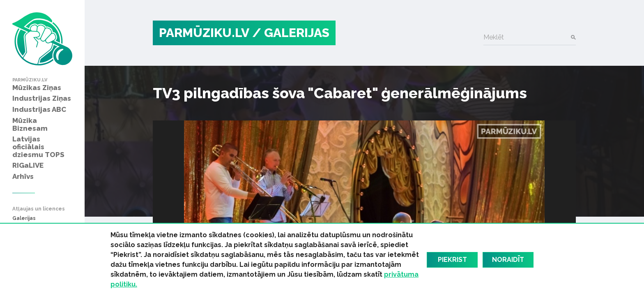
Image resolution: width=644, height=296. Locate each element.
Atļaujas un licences (39, 209)
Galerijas (24, 219)
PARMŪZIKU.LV (204, 33)
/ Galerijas (291, 33)
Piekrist (452, 260)
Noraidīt (508, 260)
